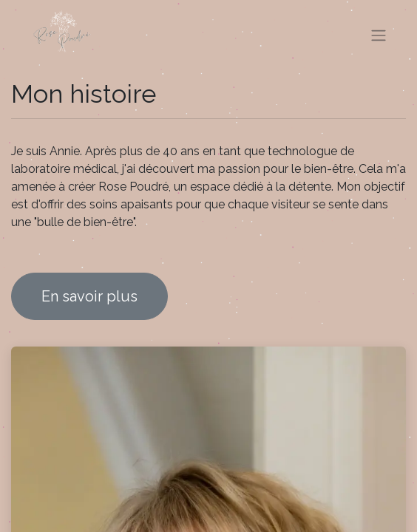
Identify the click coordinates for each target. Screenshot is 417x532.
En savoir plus (89, 296)
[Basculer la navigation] (379, 36)
